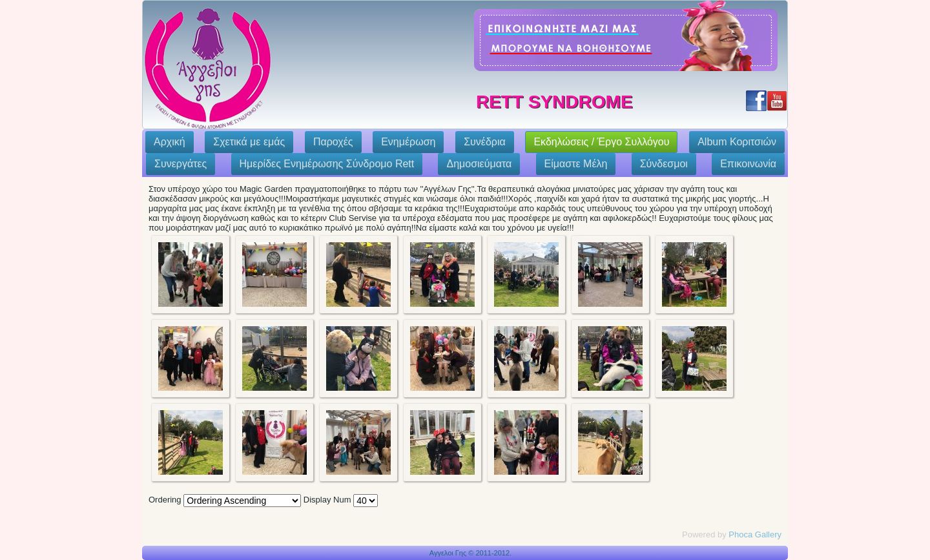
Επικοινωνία (748, 164)
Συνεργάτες (181, 164)
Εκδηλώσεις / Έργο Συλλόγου (601, 142)
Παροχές (333, 142)
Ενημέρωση (408, 142)
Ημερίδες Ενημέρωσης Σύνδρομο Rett (327, 164)
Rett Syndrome (554, 102)
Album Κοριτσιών (737, 142)
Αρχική (170, 142)
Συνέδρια (485, 142)
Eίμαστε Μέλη (576, 164)
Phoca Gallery (755, 534)
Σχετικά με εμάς (249, 142)
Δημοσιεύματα (479, 164)
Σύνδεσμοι (664, 164)
